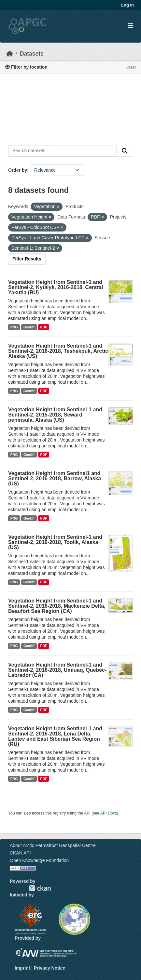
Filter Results (27, 259)
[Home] (10, 54)
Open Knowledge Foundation (39, 860)
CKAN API (20, 853)
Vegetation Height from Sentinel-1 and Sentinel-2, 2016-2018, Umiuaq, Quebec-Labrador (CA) (57, 670)
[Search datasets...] (62, 151)
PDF (43, 327)
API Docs (109, 813)
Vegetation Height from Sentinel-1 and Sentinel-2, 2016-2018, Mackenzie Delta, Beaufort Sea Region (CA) (57, 606)
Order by (18, 170)
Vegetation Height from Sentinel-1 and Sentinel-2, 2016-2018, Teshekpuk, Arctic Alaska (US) (58, 351)
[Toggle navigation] (130, 26)
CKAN (40, 888)
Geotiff (29, 327)
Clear (131, 67)
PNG (14, 327)
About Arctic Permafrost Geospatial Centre (53, 845)
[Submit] (125, 151)
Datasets (32, 54)
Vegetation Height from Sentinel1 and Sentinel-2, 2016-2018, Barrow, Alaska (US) (55, 478)
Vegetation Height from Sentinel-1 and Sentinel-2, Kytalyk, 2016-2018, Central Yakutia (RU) (56, 287)
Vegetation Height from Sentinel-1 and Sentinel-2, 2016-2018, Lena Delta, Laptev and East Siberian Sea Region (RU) (55, 736)
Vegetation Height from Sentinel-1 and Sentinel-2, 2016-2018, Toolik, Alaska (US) (55, 542)
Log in (127, 5)
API (87, 813)
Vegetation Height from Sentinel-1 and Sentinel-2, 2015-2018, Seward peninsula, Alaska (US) (55, 415)
